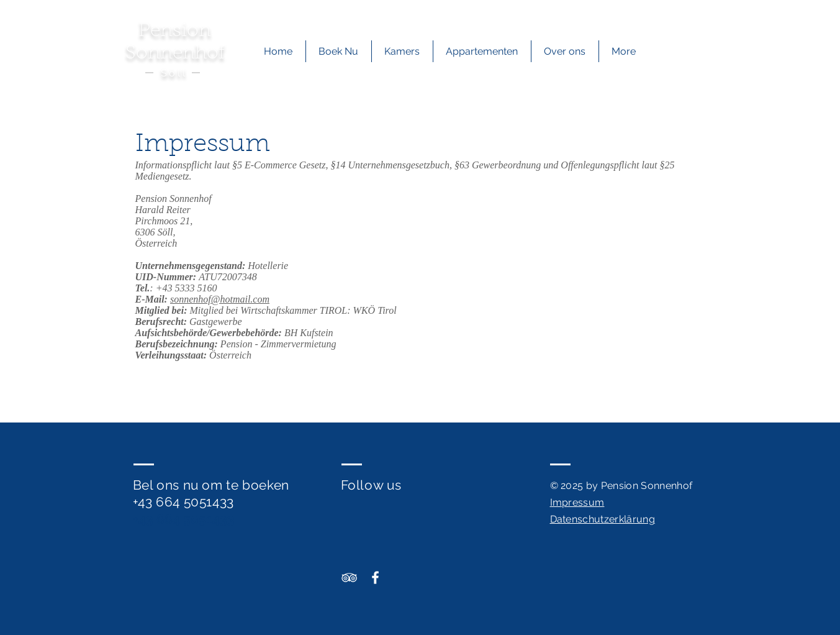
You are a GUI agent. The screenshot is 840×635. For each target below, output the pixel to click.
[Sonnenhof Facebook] (375, 578)
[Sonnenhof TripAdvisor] (349, 578)
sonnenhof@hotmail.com (220, 299)
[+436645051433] (628, 13)
